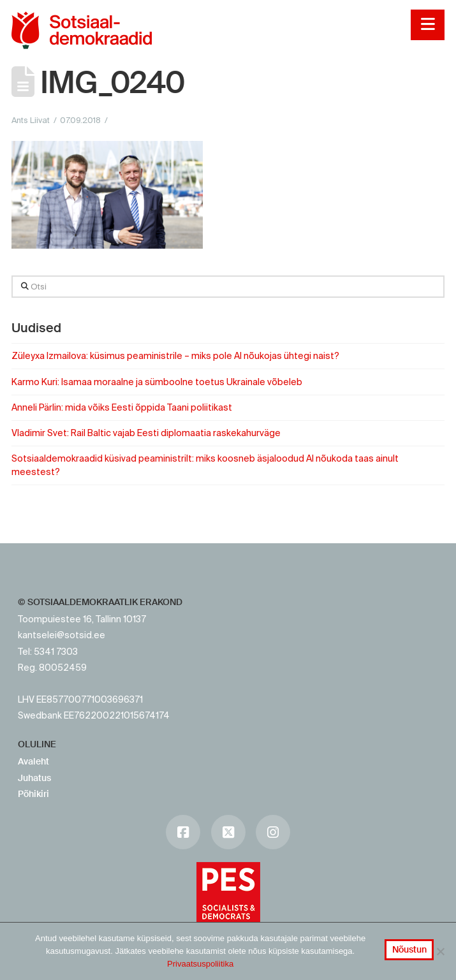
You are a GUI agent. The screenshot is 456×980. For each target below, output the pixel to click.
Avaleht (33, 761)
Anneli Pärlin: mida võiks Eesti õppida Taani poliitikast (122, 407)
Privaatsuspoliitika (200, 964)
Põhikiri (33, 794)
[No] (440, 951)
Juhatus (34, 778)
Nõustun (409, 949)
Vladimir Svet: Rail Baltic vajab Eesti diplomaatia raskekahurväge (146, 433)
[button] (428, 25)
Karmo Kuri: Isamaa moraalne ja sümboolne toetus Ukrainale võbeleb (157, 382)
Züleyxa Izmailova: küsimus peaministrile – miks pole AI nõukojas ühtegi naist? (175, 356)
